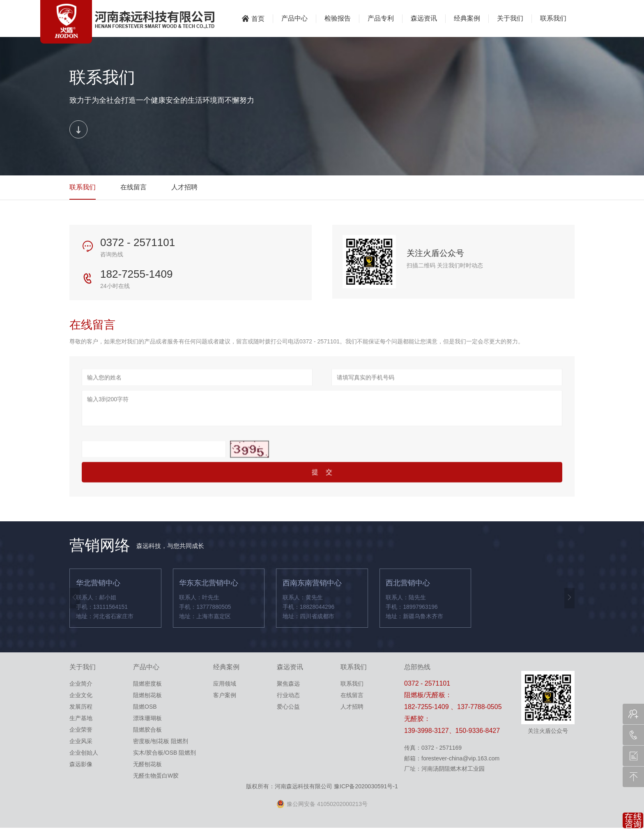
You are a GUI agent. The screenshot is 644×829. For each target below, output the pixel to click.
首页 (253, 19)
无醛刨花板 (147, 765)
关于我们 (510, 18)
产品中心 (294, 18)
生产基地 (81, 719)
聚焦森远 (288, 684)
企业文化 (81, 696)
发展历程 (81, 707)
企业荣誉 (81, 730)
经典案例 (467, 18)
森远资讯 (424, 18)
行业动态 (288, 696)
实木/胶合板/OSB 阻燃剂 (164, 753)
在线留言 (133, 188)
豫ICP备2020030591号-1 (366, 787)
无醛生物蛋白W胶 (156, 776)
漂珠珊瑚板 (147, 719)
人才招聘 (184, 188)
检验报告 (338, 18)
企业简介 (81, 684)
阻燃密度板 (147, 684)
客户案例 (225, 696)
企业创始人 (84, 753)
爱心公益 (288, 707)
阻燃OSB (145, 707)
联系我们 (553, 18)
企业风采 (81, 742)
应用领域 (225, 684)
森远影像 (81, 765)
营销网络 (101, 547)
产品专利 (381, 18)
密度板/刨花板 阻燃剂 (161, 742)
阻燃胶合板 (147, 730)
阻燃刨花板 (147, 696)
